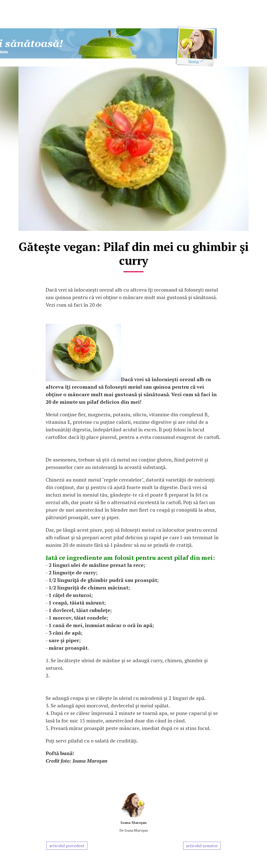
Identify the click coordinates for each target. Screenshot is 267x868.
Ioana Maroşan (133, 822)
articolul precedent (67, 846)
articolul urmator (202, 846)
